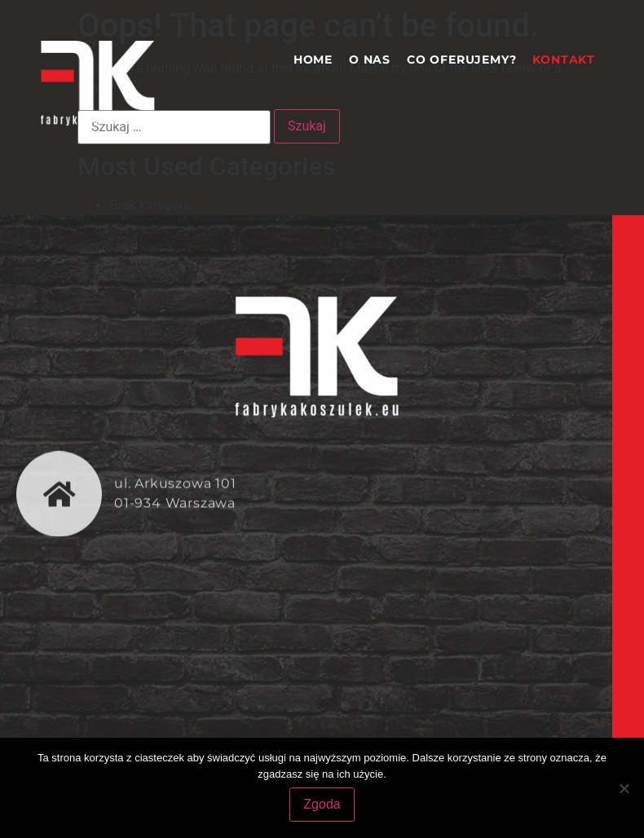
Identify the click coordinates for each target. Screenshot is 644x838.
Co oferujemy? (461, 60)
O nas (370, 60)
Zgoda (322, 804)
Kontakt (564, 60)
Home (313, 60)
